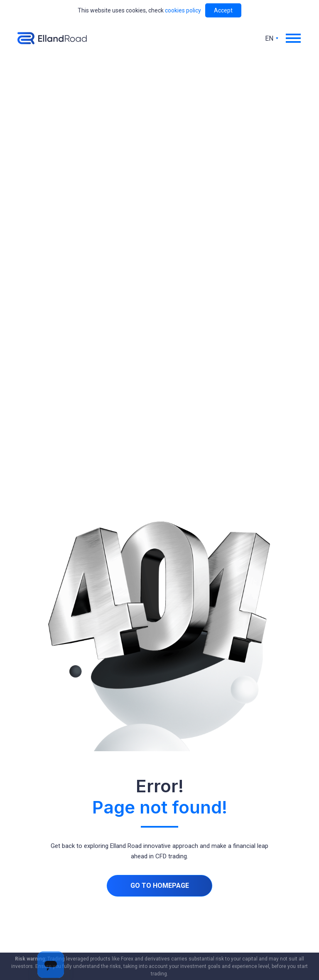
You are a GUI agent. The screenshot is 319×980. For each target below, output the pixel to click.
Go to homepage (160, 886)
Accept (223, 10)
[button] (294, 38)
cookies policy (183, 10)
